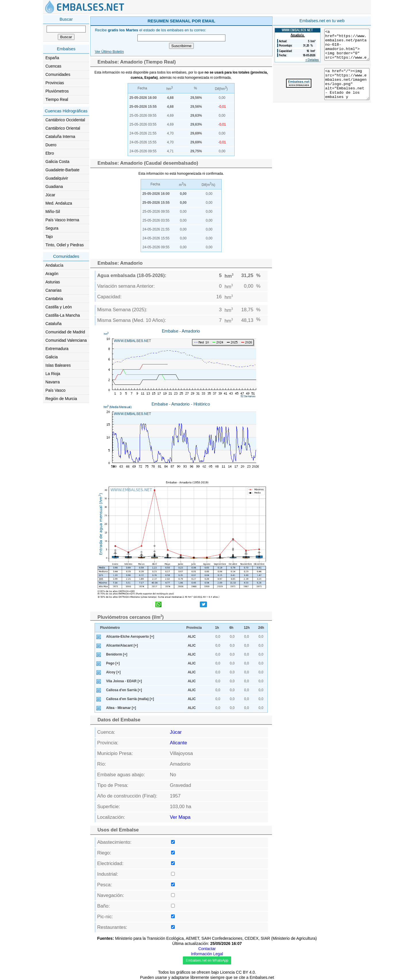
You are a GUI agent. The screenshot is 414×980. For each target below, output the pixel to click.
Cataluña (53, 324)
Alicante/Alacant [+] (122, 645)
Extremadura (57, 349)
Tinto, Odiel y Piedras (65, 245)
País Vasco (55, 390)
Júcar (50, 195)
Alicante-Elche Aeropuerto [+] (130, 637)
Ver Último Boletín (109, 52)
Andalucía (54, 265)
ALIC (192, 637)
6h (231, 628)
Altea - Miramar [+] (121, 708)
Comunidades (58, 74)
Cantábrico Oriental (63, 128)
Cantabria (54, 299)
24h (261, 628)
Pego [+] (113, 663)
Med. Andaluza (59, 203)
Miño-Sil (53, 212)
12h (247, 628)
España (52, 58)
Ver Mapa (180, 817)
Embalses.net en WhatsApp (207, 960)
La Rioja (53, 374)
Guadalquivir (57, 178)
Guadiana (54, 187)
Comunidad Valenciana (66, 340)
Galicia (52, 357)
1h (217, 628)
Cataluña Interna (60, 137)
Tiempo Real (57, 99)
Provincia (194, 628)
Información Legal (207, 954)
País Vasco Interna (62, 220)
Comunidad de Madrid (65, 332)
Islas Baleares (58, 365)
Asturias (53, 282)
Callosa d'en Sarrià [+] (124, 690)
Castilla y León (59, 307)
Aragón (52, 274)
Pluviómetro (110, 628)
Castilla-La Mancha (63, 315)
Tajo (49, 237)
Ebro (50, 153)
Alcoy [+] (113, 672)
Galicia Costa (57, 162)
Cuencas (53, 66)
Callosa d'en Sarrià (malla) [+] (130, 699)
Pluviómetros (57, 91)
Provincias (55, 83)
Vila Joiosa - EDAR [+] (124, 681)
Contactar (207, 949)
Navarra (53, 382)
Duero (51, 145)
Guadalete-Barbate (62, 170)
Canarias (53, 290)
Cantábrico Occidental (65, 120)
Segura (52, 228)
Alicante (179, 743)
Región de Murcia (61, 399)
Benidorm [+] (117, 654)
